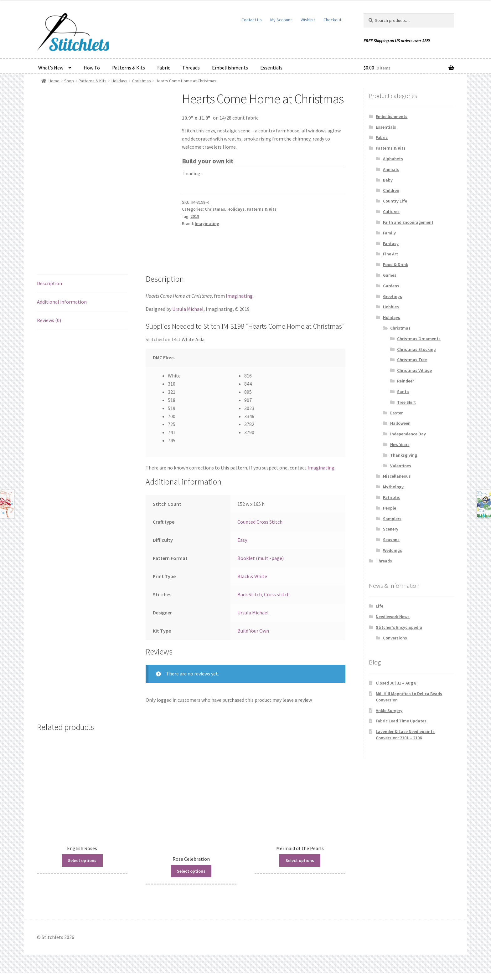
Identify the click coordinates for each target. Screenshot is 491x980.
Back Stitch (250, 601)
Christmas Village (414, 370)
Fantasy (391, 244)
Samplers (392, 519)
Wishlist (308, 20)
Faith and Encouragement (408, 222)
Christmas (142, 81)
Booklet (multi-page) (261, 565)
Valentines (401, 466)
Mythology (393, 487)
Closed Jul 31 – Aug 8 (396, 683)
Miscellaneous (397, 476)
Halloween (400, 423)
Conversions (395, 638)
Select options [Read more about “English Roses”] (82, 867)
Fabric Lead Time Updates (401, 721)
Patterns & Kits (129, 68)
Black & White (252, 583)
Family (389, 233)
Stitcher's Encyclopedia (399, 627)
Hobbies (391, 307)
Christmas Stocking (416, 349)
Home (54, 81)
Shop (69, 81)
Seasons (391, 540)
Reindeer (406, 381)
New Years (400, 444)
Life (380, 606)
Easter (396, 413)
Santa (403, 392)
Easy (242, 547)
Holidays (119, 81)
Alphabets (393, 159)
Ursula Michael (188, 316)
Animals (391, 169)
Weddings (393, 550)
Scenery (391, 529)
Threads (191, 68)
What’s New (51, 68)
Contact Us (252, 20)
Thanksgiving (404, 455)
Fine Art (390, 254)
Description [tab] (49, 290)
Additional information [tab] (62, 308)
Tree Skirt (406, 402)
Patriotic (392, 497)
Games (390, 275)
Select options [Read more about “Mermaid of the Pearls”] (300, 867)
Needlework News (393, 617)
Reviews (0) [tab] (49, 327)
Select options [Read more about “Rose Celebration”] (191, 878)
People (390, 508)
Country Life (395, 201)
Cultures (391, 212)
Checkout (332, 20)
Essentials (271, 68)
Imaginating (207, 223)
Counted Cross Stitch (260, 529)
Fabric (164, 68)
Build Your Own (253, 637)
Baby (388, 180)
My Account (281, 20)
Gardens (391, 286)
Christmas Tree (412, 360)
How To (92, 68)
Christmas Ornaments (419, 339)
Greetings (393, 296)
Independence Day (408, 434)
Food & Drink (395, 264)
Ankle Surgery (389, 711)
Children (391, 190)
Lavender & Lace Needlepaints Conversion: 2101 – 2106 (405, 735)
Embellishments (230, 68)
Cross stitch (277, 601)
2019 (195, 216)
